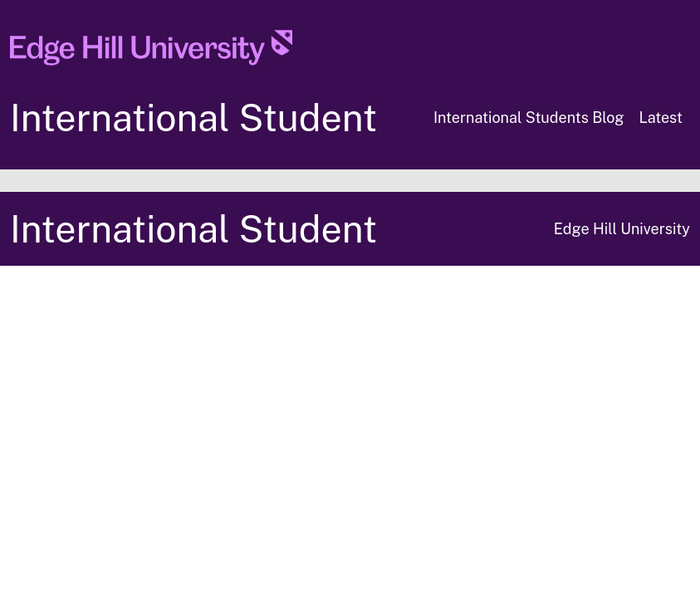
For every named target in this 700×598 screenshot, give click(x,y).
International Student (193, 118)
